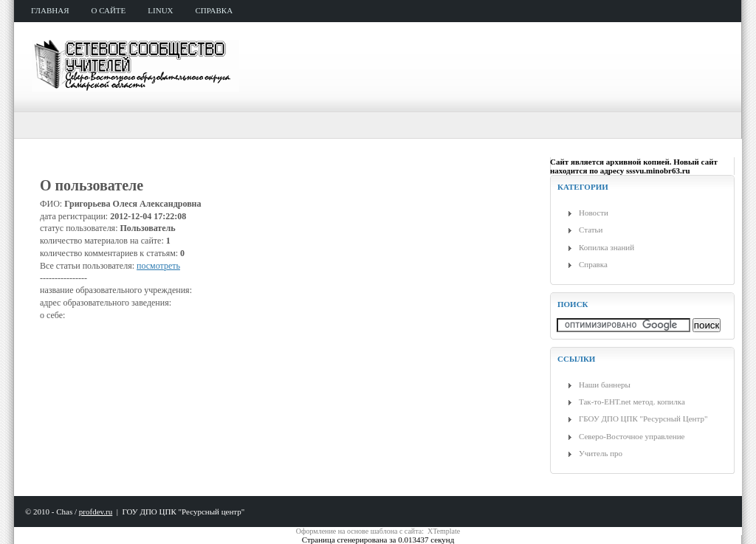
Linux (160, 10)
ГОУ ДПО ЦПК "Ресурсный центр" (183, 512)
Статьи (591, 230)
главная (50, 10)
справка (214, 10)
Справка (593, 264)
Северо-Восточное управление (632, 436)
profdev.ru (96, 512)
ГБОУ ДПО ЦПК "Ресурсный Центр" (643, 419)
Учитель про (601, 453)
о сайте (109, 10)
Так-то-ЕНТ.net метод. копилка (632, 402)
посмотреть (158, 266)
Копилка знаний (606, 247)
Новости (594, 213)
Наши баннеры (605, 385)
